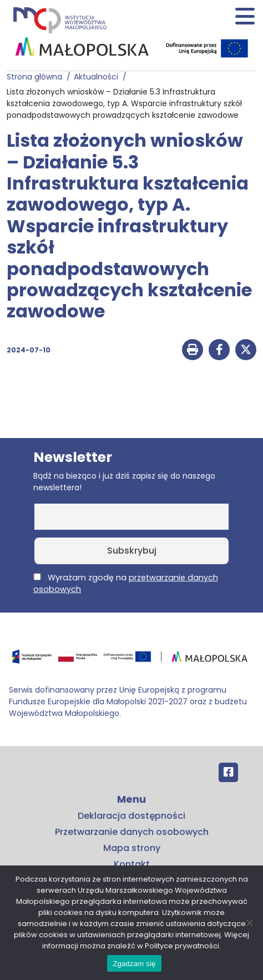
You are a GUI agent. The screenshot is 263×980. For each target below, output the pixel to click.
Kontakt (132, 864)
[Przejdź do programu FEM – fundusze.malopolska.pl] (131, 660)
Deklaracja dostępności (131, 816)
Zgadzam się (134, 964)
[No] (249, 923)
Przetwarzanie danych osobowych (132, 832)
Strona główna (37, 77)
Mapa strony (132, 848)
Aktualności (98, 77)
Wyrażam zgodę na (126, 583)
